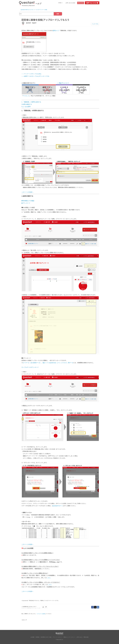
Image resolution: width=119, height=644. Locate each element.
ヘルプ (39, 4)
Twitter (95, 607)
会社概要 (32, 637)
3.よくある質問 (26, 107)
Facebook (92, 607)
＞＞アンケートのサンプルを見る (31, 74)
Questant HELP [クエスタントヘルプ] (30, 10)
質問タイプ (56, 31)
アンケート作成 (43, 10)
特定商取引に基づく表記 (46, 637)
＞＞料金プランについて (63, 83)
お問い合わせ (79, 637)
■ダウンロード (26, 203)
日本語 (60, 3)
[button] (43, 607)
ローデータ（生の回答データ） (32, 363)
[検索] (37, 14)
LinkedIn (98, 607)
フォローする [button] (95, 24)
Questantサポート (58, 506)
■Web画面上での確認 (28, 201)
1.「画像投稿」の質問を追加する (31, 102)
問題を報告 (86, 637)
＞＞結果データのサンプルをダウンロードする (35, 76)
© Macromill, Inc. (59, 640)
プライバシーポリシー (58, 637)
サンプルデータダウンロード (30, 367)
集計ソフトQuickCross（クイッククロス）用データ (58, 363)
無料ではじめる (91, 3)
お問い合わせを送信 (70, 3)
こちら (49, 578)
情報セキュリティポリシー (69, 637)
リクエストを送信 (41, 614)
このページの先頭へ (27, 192)
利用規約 (38, 637)
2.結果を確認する (27, 104)
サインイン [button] (81, 3)
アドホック (26, 96)
